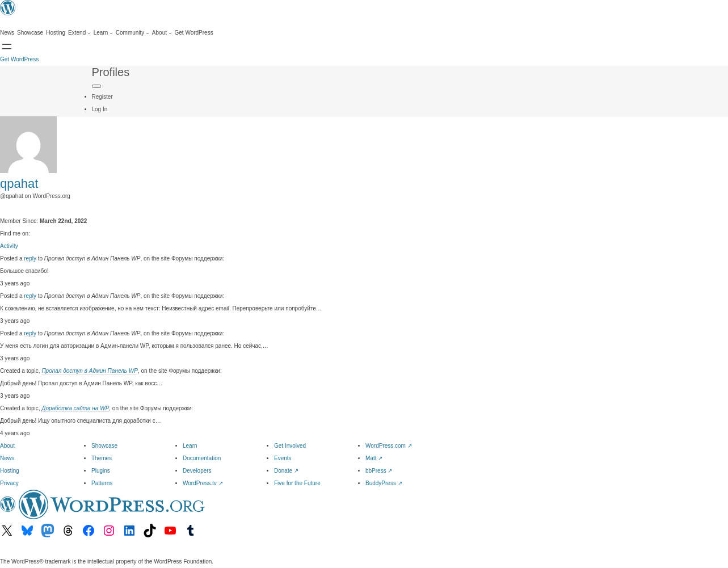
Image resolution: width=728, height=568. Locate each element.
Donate (286, 471)
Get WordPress (19, 59)
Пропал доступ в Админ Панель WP (90, 371)
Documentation (202, 458)
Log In (100, 109)
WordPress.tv (203, 483)
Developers (197, 471)
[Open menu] (7, 47)
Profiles (111, 72)
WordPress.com (389, 446)
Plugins (101, 471)
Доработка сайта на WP (75, 408)
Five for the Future (297, 483)
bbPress (379, 471)
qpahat (19, 184)
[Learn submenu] (103, 33)
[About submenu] (162, 33)
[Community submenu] (132, 33)
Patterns (102, 483)
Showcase (104, 446)
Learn (190, 446)
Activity (9, 246)
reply (30, 258)
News (7, 458)
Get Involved (290, 446)
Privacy (9, 483)
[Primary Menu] (96, 86)
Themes (102, 458)
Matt (374, 458)
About (7, 446)
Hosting (10, 471)
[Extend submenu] (79, 33)
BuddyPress (384, 483)
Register (102, 97)
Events (283, 458)
